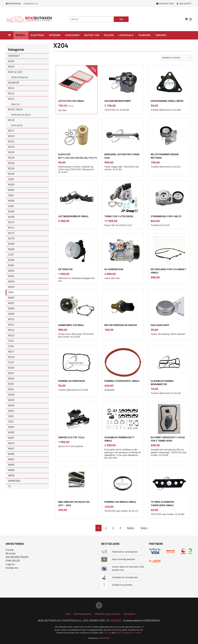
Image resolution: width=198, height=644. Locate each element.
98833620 (116, 621)
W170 (11, 222)
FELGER (109, 35)
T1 (9, 486)
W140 (11, 174)
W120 (11, 136)
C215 (11, 341)
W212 (11, 330)
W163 (11, 185)
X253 (11, 416)
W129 (11, 168)
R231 (11, 389)
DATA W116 (17, 125)
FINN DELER (13, 561)
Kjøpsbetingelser (82, 614)
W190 (11, 249)
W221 (11, 373)
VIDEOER (161, 35)
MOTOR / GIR (92, 35)
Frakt (68, 614)
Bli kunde (11, 554)
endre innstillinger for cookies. (129, 633)
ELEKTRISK (38, 35)
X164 (11, 195)
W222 (11, 379)
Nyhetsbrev (130, 614)
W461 (11, 459)
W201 (11, 271)
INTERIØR (55, 35)
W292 (11, 427)
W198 (11, 260)
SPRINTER (14, 481)
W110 (11, 88)
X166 (11, 206)
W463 (11, 465)
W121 (11, 142)
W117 (11, 131)
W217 (11, 352)
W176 (11, 238)
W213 (11, 335)
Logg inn (10, 564)
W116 (11, 120)
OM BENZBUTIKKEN (17, 557)
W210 (11, 319)
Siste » (144, 528)
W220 (11, 368)
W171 (11, 228)
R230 (11, 384)
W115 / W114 (15, 109)
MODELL (21, 35)
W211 (11, 325)
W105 (11, 67)
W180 (11, 244)
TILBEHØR (144, 35)
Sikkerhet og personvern (107, 614)
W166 (11, 201)
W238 (11, 395)
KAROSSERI (72, 35)
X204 (11, 292)
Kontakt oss (12, 568)
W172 (11, 233)
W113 (11, 99)
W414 (11, 443)
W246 (11, 406)
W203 (11, 282)
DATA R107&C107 (20, 77)
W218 (11, 357)
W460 (11, 454)
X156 (11, 179)
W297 (11, 438)
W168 (11, 212)
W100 (11, 61)
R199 (11, 265)
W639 (11, 476)
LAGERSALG (126, 35)
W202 (11, 276)
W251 (11, 411)
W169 (11, 217)
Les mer (108, 633)
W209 (11, 314)
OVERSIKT (14, 56)
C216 (11, 346)
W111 (11, 93)
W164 (11, 190)
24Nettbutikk (104, 638)
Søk (121, 19)
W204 (11, 287)
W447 (11, 449)
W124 (11, 152)
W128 (11, 163)
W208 (11, 309)
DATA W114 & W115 (21, 115)
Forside (10, 550)
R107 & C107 (15, 72)
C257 (11, 422)
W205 (11, 298)
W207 (11, 303)
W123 (11, 147)
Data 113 (15, 104)
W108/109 (14, 83)
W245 (11, 400)
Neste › (131, 528)
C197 (11, 255)
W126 (11, 158)
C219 (11, 362)
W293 (11, 432)
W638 (11, 470)
